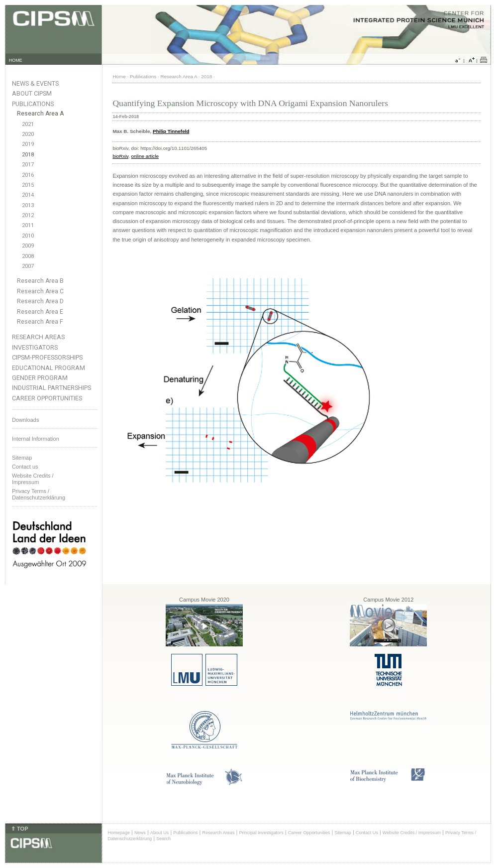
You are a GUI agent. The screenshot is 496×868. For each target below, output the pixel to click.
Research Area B (40, 281)
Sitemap (22, 458)
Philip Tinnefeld (171, 131)
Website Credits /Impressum (33, 479)
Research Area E (40, 312)
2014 (28, 195)
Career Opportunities (47, 398)
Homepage (119, 833)
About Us (160, 833)
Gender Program (40, 378)
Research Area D (40, 301)
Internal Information (36, 439)
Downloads (25, 420)
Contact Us (367, 833)
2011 (28, 225)
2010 (28, 236)
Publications (33, 104)
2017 (28, 165)
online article (145, 156)
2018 (28, 155)
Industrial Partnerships (51, 388)
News (140, 833)
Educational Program (49, 368)
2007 (28, 266)
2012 (28, 215)
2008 (28, 256)
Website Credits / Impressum (412, 833)
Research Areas (38, 337)
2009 (28, 246)
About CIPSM (32, 93)
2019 (28, 144)
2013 (28, 205)
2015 (28, 185)
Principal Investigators (261, 833)
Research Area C (40, 291)
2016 (28, 175)
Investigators (35, 347)
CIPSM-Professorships (47, 357)
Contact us (25, 467)
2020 (28, 134)
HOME (16, 60)
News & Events (35, 83)
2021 (28, 124)
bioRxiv (120, 156)
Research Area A (40, 114)
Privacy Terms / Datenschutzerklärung (39, 494)
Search (163, 839)
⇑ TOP (19, 829)
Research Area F (40, 322)
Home (119, 76)
